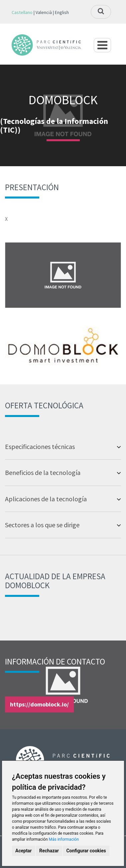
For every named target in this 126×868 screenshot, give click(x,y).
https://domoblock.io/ (39, 704)
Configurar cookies (86, 851)
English (62, 12)
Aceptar (24, 851)
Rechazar (49, 851)
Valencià (44, 12)
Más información (64, 839)
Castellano (22, 12)
